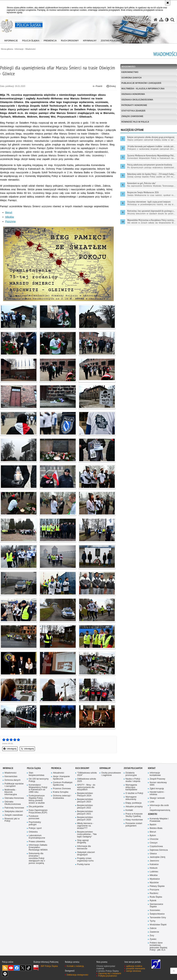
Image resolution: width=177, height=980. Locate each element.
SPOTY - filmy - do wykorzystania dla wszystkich (86, 787)
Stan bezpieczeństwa (36, 774)
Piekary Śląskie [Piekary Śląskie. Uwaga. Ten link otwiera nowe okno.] (157, 886)
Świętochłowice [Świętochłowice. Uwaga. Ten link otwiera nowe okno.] (157, 914)
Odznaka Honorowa (133, 94)
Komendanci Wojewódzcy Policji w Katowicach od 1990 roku (38, 789)
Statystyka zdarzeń (133, 111)
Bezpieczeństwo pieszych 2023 (85, 801)
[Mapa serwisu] (161, 20)
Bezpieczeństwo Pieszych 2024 (85, 795)
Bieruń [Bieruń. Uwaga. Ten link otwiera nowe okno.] (9, 212)
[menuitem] (11, 40)
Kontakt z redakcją (75, 966)
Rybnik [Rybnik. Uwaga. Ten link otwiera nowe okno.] (153, 901)
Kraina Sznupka (61, 792)
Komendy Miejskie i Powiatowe (159, 820)
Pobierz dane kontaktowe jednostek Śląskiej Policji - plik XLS (158, 947)
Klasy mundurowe (134, 820)
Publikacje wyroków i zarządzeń (141, 83)
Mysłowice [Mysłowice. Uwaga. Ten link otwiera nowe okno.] (155, 879)
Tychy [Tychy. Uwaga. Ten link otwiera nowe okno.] (153, 921)
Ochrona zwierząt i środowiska (62, 797)
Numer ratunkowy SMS (158, 784)
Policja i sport (35, 828)
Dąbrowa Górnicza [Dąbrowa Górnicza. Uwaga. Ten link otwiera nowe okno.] (159, 850)
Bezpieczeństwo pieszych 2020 (85, 819)
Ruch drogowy (82, 768)
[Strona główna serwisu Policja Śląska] (156, 20)
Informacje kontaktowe (155, 774)
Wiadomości (31, 49)
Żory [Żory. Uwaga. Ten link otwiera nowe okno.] (152, 936)
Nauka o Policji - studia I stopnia (133, 780)
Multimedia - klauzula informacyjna (143, 89)
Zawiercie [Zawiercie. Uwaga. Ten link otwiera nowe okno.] (154, 932)
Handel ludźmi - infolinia (157, 793)
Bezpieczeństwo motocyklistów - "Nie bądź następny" (87, 834)
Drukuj (111, 86)
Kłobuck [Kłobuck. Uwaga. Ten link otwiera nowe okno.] (154, 868)
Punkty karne (83, 864)
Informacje (19, 49)
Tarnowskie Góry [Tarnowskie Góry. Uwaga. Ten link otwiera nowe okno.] (158, 918)
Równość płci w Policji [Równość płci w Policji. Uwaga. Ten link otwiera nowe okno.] (12, 820)
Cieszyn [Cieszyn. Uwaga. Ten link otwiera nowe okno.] (154, 843)
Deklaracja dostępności (77, 975)
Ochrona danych (131, 78)
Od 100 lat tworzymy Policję (39, 780)
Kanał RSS (5, 968)
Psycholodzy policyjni (35, 823)
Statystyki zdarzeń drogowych (86, 854)
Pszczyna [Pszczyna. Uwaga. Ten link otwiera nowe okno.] (10, 221)
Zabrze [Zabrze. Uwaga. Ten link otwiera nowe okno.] (153, 928)
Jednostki (153, 814)
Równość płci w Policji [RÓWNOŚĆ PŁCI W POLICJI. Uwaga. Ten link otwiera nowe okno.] (135, 122)
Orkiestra (33, 832)
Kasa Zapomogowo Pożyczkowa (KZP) (38, 811)
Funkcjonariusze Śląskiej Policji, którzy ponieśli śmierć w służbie (37, 799)
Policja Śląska (34, 768)
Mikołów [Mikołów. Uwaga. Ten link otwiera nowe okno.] (10, 217)
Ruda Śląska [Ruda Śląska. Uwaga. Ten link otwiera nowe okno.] (156, 897)
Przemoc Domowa (62, 789)
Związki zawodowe (132, 116)
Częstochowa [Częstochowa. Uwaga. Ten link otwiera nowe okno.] (156, 846)
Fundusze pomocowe (34, 817)
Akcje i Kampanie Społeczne (61, 778)
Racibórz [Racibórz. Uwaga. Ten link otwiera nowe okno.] (154, 893)
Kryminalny (105, 768)
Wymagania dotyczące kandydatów (131, 787)
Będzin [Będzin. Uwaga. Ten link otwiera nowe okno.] (153, 825)
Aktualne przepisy (134, 807)
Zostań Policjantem (133, 768)
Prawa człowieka (37, 842)
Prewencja (56, 768)
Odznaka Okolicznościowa (137, 100)
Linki (152, 802)
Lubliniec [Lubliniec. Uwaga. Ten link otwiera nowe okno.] (154, 872)
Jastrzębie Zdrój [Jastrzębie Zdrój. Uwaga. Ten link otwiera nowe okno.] (157, 857)
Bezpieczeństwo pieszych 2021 (85, 813)
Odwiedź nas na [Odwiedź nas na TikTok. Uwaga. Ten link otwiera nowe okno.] (29, 968)
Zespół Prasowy (157, 779)
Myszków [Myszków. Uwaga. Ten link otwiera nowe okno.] (154, 883)
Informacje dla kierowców (84, 847)
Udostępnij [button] (10, 749)
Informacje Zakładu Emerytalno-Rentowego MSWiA (38, 847)
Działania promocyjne (131, 774)
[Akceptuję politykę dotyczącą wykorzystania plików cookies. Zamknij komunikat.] (168, 3)
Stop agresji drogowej (83, 842)
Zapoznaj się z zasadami (110, 973)
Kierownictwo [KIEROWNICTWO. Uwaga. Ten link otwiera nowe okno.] (130, 72)
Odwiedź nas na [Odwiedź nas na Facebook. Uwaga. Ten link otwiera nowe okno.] (17, 968)
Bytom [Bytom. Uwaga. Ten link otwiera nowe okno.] (153, 836)
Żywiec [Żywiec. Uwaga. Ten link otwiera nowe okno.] (153, 939)
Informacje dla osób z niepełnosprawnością (160, 808)
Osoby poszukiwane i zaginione (111, 774)
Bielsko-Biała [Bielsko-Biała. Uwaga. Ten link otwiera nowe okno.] (156, 828)
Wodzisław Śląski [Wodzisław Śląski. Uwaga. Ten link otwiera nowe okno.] (158, 925)
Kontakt (129, 810)
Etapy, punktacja (133, 803)
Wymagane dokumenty (131, 798)
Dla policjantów (36, 807)
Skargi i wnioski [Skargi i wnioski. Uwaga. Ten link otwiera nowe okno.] (157, 798)
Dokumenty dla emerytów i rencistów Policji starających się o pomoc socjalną (37, 858)
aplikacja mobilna (134, 966)
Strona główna (7, 49)
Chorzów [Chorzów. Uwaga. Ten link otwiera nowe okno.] (154, 839)
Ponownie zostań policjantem (134, 825)
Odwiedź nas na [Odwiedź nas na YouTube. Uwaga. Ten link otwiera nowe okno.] (11, 968)
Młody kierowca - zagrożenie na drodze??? (85, 826)
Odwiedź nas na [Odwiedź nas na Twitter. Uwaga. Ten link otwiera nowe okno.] (23, 968)
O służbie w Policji (134, 793)
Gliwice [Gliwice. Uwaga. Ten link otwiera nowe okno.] (153, 854)
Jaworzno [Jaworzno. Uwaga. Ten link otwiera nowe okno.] (154, 861)
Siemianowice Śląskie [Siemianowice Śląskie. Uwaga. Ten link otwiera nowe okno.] (156, 905)
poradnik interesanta (136, 969)
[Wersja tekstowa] (167, 20)
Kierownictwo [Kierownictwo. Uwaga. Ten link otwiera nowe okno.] (11, 777)
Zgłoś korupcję (157, 789)
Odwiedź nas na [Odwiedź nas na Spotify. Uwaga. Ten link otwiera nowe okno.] (5, 974)
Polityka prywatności (108, 976)
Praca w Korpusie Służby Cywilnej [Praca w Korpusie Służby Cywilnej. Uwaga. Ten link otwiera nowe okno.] (134, 815)
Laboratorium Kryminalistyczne (37, 837)
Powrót (97, 86)
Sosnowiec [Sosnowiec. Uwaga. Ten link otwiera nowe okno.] (155, 910)
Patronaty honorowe (134, 105)
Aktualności (59, 773)
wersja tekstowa (134, 971)
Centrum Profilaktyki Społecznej (63, 784)
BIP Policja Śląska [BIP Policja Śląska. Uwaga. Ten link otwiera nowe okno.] (49, 966)
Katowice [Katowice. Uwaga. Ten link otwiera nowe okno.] (154, 864)
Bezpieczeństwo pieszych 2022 (85, 807)
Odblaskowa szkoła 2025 (87, 780)
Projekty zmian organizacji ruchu (85, 860)
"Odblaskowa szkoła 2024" (87, 774)
